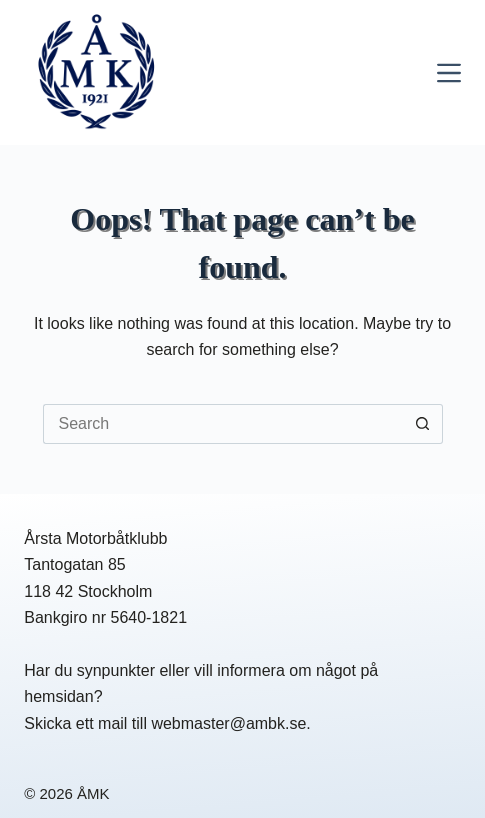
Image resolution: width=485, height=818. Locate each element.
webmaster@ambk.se (228, 723)
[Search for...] (223, 424)
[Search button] (423, 424)
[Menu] (449, 73)
